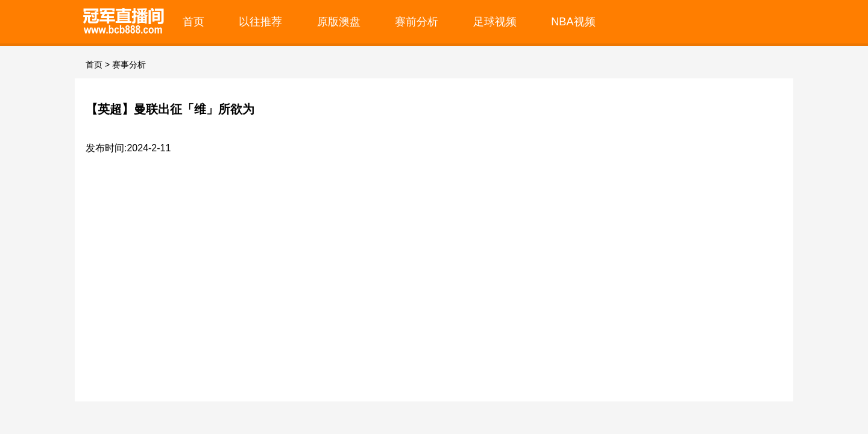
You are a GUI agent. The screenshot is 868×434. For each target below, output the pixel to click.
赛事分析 (129, 64)
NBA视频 (573, 21)
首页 (193, 21)
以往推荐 (260, 21)
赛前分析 (417, 21)
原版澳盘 (339, 21)
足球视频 (495, 21)
